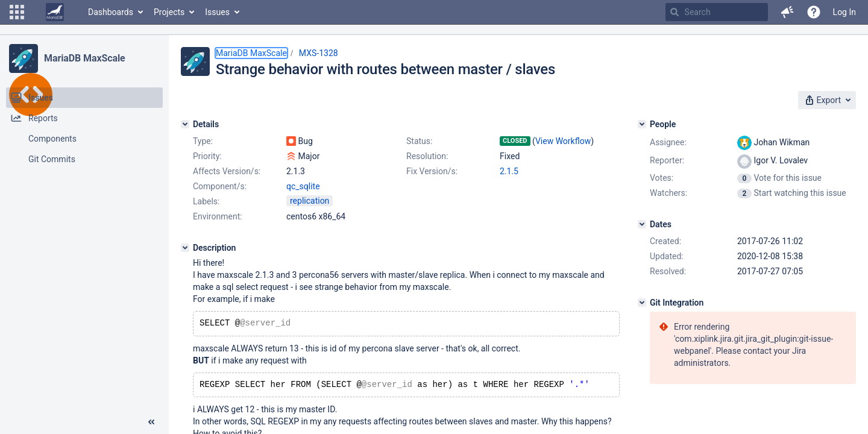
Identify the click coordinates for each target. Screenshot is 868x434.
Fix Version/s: (432, 171)
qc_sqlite (303, 186)
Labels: (206, 201)
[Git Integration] (642, 303)
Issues (217, 12)
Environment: (218, 216)
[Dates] (642, 224)
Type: (203, 141)
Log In (844, 12)
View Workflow (563, 141)
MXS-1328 (319, 53)
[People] (642, 124)
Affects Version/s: (227, 171)
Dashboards (111, 12)
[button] (17, 12)
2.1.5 (509, 171)
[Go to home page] (55, 12)
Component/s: (220, 186)
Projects (169, 12)
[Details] (185, 124)
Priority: (207, 156)
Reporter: (667, 160)
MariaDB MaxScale (85, 58)
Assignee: (668, 142)
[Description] (185, 248)
